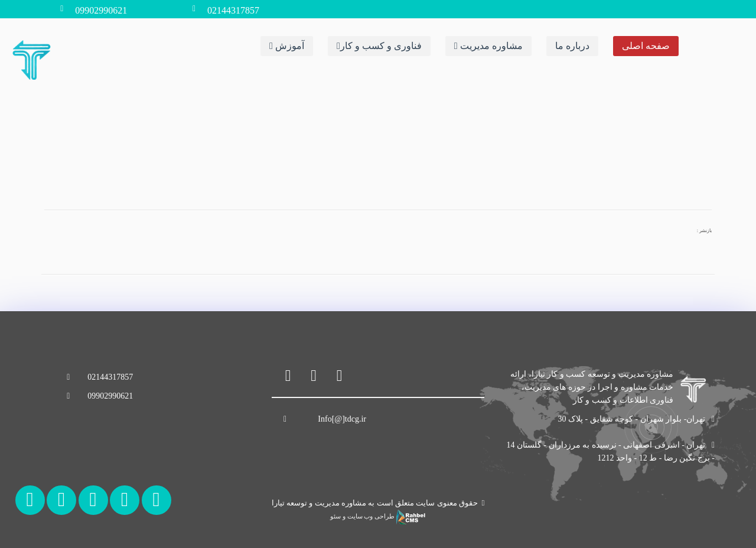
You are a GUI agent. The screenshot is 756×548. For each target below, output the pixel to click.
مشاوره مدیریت (488, 46)
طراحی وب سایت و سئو (378, 516)
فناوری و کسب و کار (379, 46)
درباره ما (572, 46)
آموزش (287, 46)
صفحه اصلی (646, 46)
